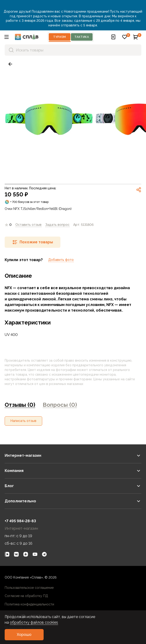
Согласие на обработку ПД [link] (26, 596)
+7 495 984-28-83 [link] (20, 521)
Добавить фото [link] (61, 260)
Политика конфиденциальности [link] (29, 604)
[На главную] (27, 37)
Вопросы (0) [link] (60, 405)
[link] (10, 64)
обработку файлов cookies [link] (34, 622)
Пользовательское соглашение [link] (29, 588)
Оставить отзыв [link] (28, 225)
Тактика (82, 37)
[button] (7, 37)
